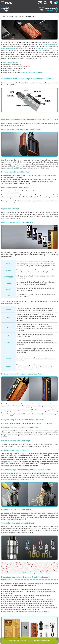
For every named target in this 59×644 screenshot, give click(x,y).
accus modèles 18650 (12, 168)
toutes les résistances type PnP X (32, 72)
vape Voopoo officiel (8, 49)
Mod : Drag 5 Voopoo (10, 62)
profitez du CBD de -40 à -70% (39, 640)
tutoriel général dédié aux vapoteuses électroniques (33, 573)
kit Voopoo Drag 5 (42, 49)
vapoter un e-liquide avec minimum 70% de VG (18, 479)
